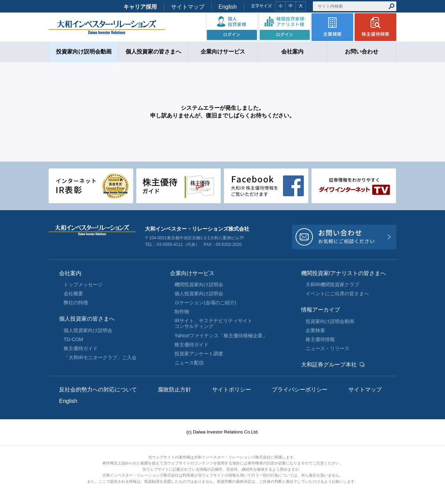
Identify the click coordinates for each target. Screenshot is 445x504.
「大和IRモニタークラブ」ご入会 (100, 357)
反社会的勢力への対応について (98, 390)
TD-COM (73, 339)
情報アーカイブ (321, 310)
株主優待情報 (320, 339)
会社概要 (73, 294)
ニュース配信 (189, 363)
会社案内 (70, 273)
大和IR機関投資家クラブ (332, 284)
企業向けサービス (192, 273)
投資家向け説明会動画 (330, 321)
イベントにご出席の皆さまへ (337, 294)
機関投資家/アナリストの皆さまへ (343, 273)
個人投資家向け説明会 (88, 330)
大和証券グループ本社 (329, 365)
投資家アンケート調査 (199, 354)
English (228, 7)
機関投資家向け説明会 (199, 284)
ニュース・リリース (327, 348)
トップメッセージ (83, 284)
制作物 (182, 312)
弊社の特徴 (76, 303)
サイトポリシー (232, 390)
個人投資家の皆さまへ (87, 319)
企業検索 (315, 330)
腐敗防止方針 (175, 390)
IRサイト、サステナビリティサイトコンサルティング (213, 323)
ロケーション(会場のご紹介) (205, 303)
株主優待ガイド (81, 348)
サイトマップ (188, 7)
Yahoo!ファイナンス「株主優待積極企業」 (221, 336)
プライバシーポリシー (300, 390)
